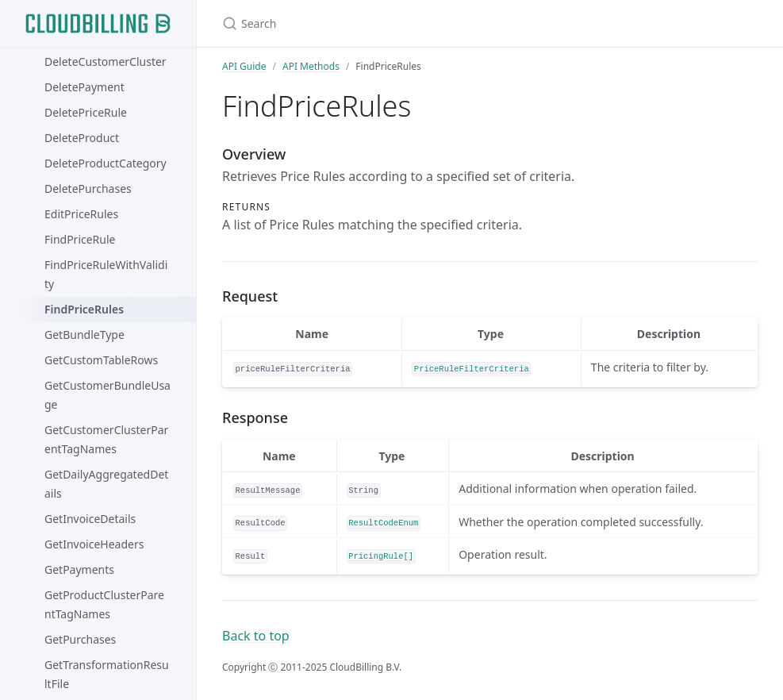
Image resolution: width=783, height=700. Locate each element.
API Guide (244, 66)
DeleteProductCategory (106, 163)
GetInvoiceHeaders (94, 544)
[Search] (409, 23)
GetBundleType (84, 335)
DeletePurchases (88, 188)
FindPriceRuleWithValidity (106, 274)
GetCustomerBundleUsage (107, 395)
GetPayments (79, 569)
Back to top (256, 636)
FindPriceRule (80, 239)
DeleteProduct (82, 138)
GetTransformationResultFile (107, 674)
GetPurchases (80, 639)
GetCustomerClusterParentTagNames (106, 439)
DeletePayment (84, 87)
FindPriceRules (84, 309)
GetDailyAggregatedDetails (106, 484)
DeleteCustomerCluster (106, 62)
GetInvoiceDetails (90, 519)
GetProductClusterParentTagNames (104, 604)
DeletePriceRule (86, 112)
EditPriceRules (81, 214)
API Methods (311, 66)
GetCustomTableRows (101, 360)
